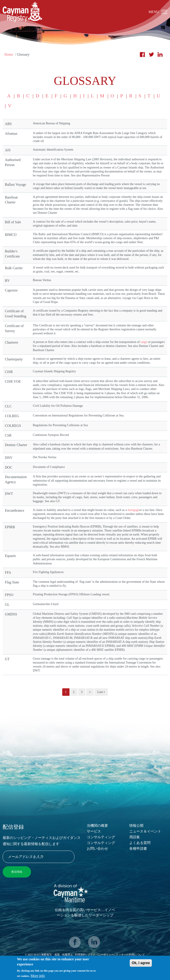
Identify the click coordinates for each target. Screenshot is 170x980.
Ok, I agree (141, 964)
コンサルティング (101, 837)
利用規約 (80, 955)
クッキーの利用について (130, 955)
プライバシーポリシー (101, 955)
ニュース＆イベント (145, 831)
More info (38, 977)
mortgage (133, 510)
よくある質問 (140, 843)
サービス (94, 831)
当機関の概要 (97, 826)
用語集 (135, 837)
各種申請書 (138, 849)
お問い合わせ (97, 849)
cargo (144, 342)
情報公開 (136, 826)
